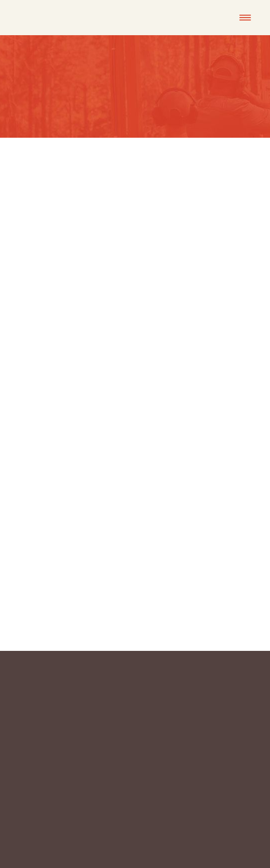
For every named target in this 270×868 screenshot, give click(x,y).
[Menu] (245, 18)
